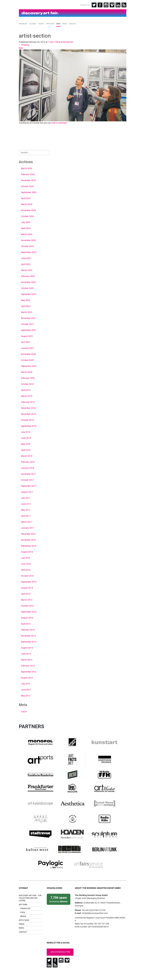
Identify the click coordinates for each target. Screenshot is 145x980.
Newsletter (85, 5)
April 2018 (26, 449)
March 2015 (27, 599)
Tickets (41, 23)
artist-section (67, 41)
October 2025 (27, 186)
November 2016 (28, 539)
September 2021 (29, 330)
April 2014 (26, 623)
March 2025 (27, 204)
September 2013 (29, 641)
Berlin (23, 908)
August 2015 (27, 587)
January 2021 (28, 348)
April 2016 (26, 569)
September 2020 (29, 366)
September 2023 (29, 252)
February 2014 (28, 629)
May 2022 (26, 300)
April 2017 (26, 515)
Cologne (33, 23)
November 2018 (28, 413)
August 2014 (27, 617)
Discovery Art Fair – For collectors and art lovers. (30, 890)
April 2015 (26, 593)
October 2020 (27, 360)
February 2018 (28, 461)
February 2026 (28, 174)
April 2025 (26, 198)
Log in (24, 711)
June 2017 (26, 503)
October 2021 (27, 324)
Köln (23, 905)
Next (22, 47)
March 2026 (27, 168)
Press (65, 23)
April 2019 (26, 389)
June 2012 (26, 689)
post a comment (59, 122)
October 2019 (27, 383)
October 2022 (27, 288)
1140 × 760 (53, 41)
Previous (24, 44)
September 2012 (29, 671)
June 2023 (26, 258)
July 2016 (26, 557)
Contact (72, 23)
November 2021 (28, 318)
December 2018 (28, 407)
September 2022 (29, 294)
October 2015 (27, 575)
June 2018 (26, 437)
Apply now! (50, 23)
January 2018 (28, 467)
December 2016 (28, 533)
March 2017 (27, 521)
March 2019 (27, 395)
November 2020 (28, 354)
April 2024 (26, 228)
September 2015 (29, 581)
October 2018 (27, 419)
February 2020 (28, 377)
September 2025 (29, 192)
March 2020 (27, 372)
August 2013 (27, 647)
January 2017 (28, 527)
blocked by (59, 891)
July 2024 (26, 222)
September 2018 (29, 425)
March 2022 (27, 312)
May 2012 (26, 695)
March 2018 (27, 455)
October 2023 (27, 246)
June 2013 (26, 653)
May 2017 (26, 509)
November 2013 (28, 635)
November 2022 (28, 282)
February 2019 (28, 401)
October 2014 (27, 605)
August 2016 (27, 551)
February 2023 (28, 276)
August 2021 (27, 336)
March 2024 (27, 234)
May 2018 (26, 443)
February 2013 (28, 665)
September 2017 (29, 485)
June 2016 (26, 563)
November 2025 (28, 180)
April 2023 (26, 264)
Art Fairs (23, 897)
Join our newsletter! (59, 944)
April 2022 (26, 306)
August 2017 (27, 491)
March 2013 (27, 659)
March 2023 (27, 270)
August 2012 (27, 677)
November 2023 (28, 240)
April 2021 (26, 342)
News (58, 23)
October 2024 (27, 216)
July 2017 (26, 497)
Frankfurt (23, 23)
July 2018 (26, 431)
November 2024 (28, 210)
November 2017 (28, 473)
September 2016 (29, 545)
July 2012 (26, 683)
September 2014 (29, 611)
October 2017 (27, 479)
